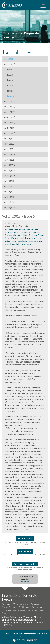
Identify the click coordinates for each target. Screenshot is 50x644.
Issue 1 (9, 70)
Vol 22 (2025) (10, 202)
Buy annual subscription (25, 564)
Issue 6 (9, 96)
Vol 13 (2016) (10, 154)
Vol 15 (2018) (10, 165)
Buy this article (25, 538)
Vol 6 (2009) (9, 117)
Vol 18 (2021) (10, 181)
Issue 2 (9, 75)
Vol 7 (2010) (9, 123)
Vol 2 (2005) (9, 64)
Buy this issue (25, 551)
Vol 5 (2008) (9, 112)
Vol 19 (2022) (10, 186)
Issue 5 (9, 91)
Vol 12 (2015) (10, 149)
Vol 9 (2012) (9, 133)
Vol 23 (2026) (10, 208)
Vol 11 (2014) (10, 144)
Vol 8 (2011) (9, 128)
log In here (25, 582)
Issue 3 (9, 80)
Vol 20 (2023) (10, 192)
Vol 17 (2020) (10, 176)
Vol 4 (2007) (9, 107)
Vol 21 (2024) (10, 197)
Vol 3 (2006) (9, 101)
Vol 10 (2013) (10, 139)
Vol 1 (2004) (10, 59)
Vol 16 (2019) (10, 170)
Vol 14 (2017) (10, 160)
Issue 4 (9, 85)
